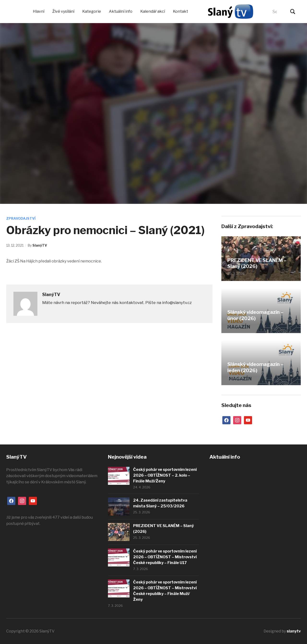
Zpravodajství (21, 218)
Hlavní (39, 11)
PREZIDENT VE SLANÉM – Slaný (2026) (257, 263)
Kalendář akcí (153, 11)
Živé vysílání (63, 11)
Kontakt (180, 11)
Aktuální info (121, 11)
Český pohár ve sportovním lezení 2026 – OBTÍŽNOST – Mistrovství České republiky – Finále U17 (165, 557)
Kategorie (92, 11)
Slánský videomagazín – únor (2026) (256, 316)
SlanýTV (40, 245)
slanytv (294, 631)
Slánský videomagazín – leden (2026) (256, 367)
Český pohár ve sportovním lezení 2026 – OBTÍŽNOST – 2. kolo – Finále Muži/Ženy (165, 475)
